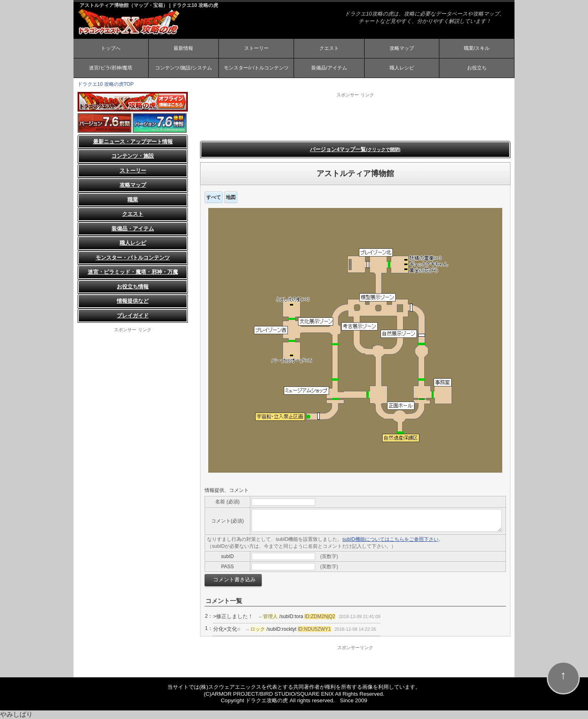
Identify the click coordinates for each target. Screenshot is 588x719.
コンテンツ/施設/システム (184, 68)
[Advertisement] (355, 116)
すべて (214, 197)
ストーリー (256, 48)
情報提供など (133, 301)
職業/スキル (477, 48)
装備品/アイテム (329, 68)
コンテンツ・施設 (133, 156)
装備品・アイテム (133, 229)
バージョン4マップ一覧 (355, 149)
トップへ (111, 48)
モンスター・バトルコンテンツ (133, 258)
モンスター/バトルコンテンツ (256, 68)
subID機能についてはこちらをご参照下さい (390, 539)
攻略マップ (402, 48)
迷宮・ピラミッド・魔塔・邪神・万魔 (133, 272)
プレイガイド (133, 316)
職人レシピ (402, 68)
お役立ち (477, 68)
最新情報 (183, 48)
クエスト (329, 48)
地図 (231, 197)
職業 (133, 200)
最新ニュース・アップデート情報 (133, 142)
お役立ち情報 (133, 287)
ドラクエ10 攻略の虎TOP (106, 84)
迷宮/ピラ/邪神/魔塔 (111, 68)
